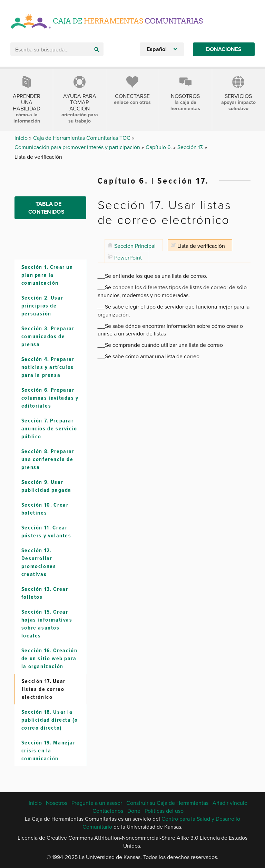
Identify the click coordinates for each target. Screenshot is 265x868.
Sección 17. (191, 147)
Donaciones (224, 49)
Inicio (22, 138)
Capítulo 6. (159, 147)
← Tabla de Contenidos (46, 209)
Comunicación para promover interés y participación (78, 147)
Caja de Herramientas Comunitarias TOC (82, 138)
